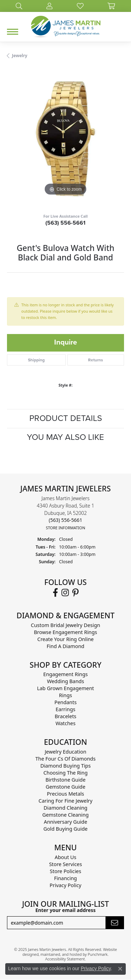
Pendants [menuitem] (66, 702)
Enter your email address (65, 910)
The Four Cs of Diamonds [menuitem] (65, 759)
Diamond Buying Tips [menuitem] (65, 766)
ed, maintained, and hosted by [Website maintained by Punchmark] (61, 954)
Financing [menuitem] (65, 878)
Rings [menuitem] (65, 695)
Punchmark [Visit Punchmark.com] (98, 954)
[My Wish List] (80, 6)
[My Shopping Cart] (111, 6)
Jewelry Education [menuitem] (65, 752)
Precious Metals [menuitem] (65, 794)
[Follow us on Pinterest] (75, 592)
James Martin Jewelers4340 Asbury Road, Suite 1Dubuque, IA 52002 (65, 513)
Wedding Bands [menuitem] (65, 681)
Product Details (66, 418)
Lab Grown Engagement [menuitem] (65, 688)
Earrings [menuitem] (65, 709)
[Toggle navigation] (13, 32)
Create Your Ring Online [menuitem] (65, 639)
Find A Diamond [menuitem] (66, 646)
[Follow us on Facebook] (55, 592)
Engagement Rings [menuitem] (66, 674)
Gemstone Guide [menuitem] (66, 787)
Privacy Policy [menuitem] (65, 885)
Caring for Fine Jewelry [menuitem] (65, 801)
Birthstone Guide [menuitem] (65, 780)
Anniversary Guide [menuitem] (65, 822)
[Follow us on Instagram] (65, 592)
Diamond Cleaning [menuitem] (65, 808)
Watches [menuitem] (65, 723)
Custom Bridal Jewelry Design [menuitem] (65, 625)
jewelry (20, 56)
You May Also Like (65, 437)
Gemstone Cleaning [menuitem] (65, 815)
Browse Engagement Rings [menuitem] (65, 632)
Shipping (36, 360)
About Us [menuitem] (66, 857)
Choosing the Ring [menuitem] (65, 773)
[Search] (19, 6)
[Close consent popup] (120, 969)
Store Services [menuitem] (65, 864)
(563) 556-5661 (65, 223)
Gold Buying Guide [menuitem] (65, 829)
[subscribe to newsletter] (115, 923)
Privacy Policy (96, 968)
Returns (96, 360)
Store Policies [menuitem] (66, 871)
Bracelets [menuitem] (65, 716)
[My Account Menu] (49, 6)
